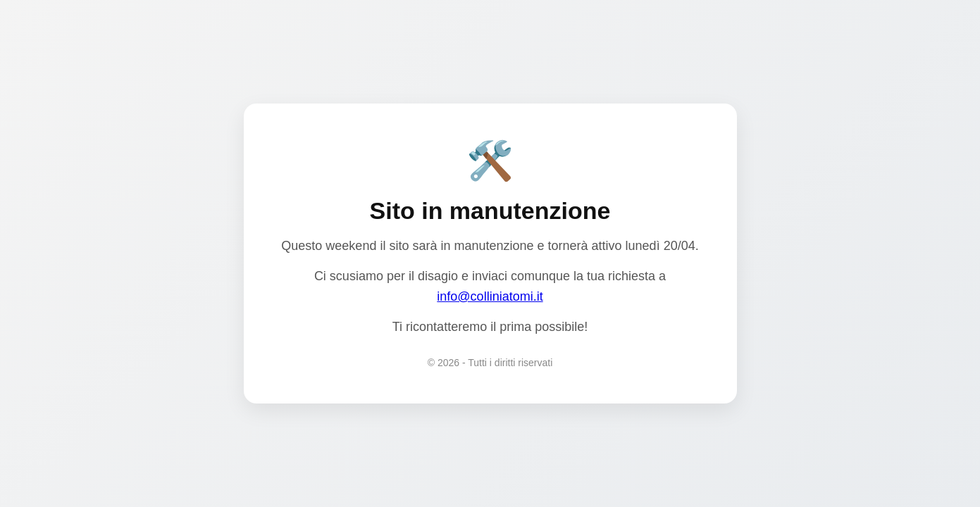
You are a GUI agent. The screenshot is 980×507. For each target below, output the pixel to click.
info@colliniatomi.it (490, 296)
